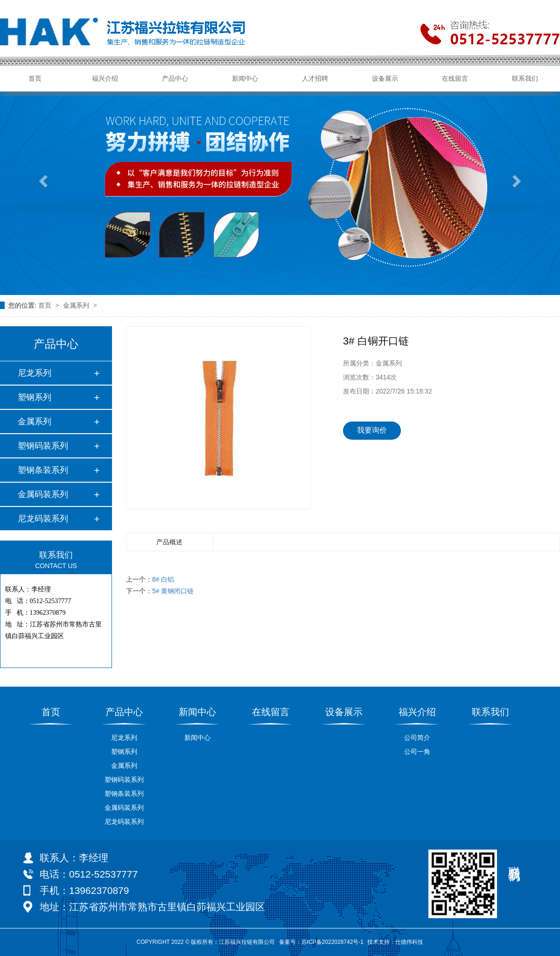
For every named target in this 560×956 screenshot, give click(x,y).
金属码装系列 (43, 494)
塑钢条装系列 (43, 470)
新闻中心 (245, 78)
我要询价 (372, 430)
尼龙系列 (35, 373)
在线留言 (455, 78)
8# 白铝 (163, 579)
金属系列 (77, 305)
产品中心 (175, 78)
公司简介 (417, 738)
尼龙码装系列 (43, 519)
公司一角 (417, 752)
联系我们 (525, 78)
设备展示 (385, 78)
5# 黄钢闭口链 (173, 591)
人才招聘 (315, 78)
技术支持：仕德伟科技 (395, 942)
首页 (35, 78)
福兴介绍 (105, 78)
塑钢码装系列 (43, 446)
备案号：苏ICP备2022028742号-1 (321, 942)
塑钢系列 (35, 397)
